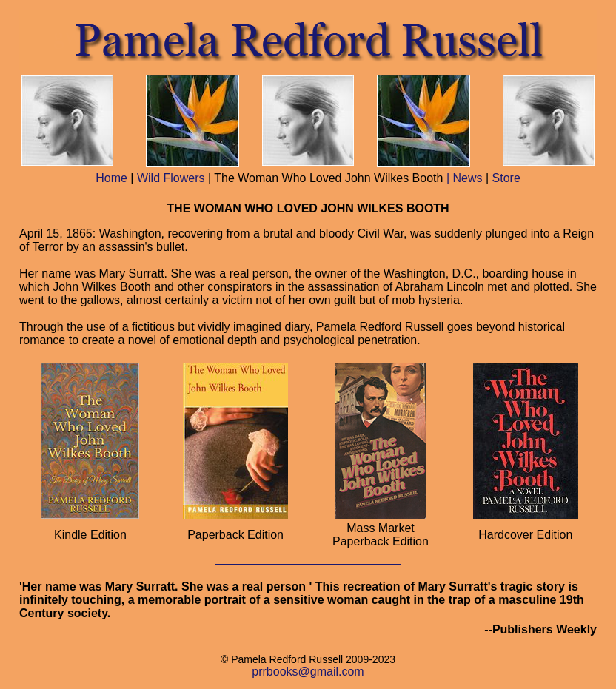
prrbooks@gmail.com (308, 672)
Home (111, 178)
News (467, 178)
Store (506, 178)
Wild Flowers (171, 178)
